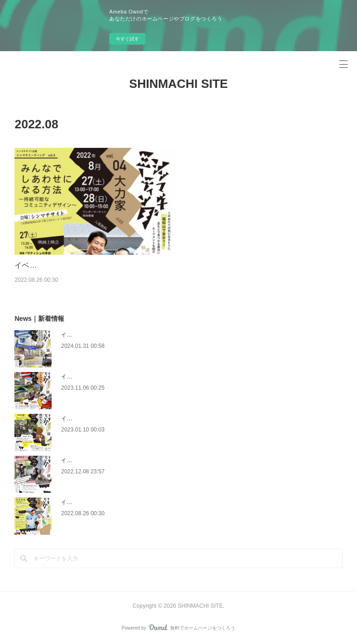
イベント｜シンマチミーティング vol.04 (81, 265)
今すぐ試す (127, 39)
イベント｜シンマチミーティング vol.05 (111, 460)
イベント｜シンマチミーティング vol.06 (111, 418)
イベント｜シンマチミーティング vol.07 (111, 377)
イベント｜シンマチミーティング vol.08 (111, 335)
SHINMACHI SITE (178, 84)
